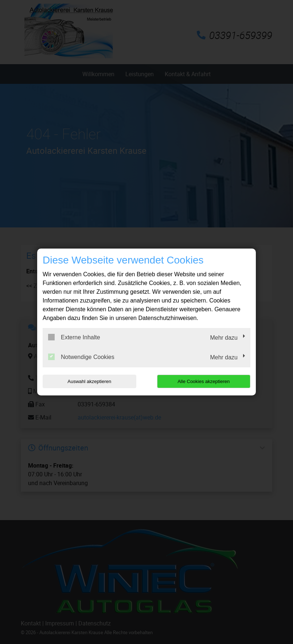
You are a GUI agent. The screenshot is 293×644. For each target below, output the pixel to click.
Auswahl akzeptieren (89, 381)
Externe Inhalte (74, 337)
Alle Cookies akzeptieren (204, 381)
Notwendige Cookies (81, 357)
